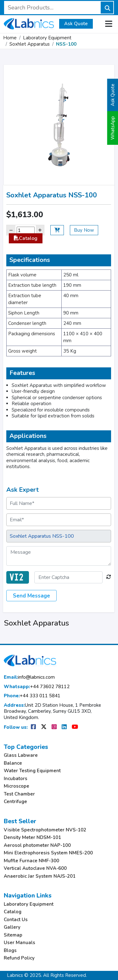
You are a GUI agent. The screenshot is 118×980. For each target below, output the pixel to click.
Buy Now (84, 230)
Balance (13, 763)
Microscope (17, 786)
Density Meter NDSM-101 (32, 838)
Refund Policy (19, 958)
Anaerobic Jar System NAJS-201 (40, 876)
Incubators (16, 779)
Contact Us (16, 920)
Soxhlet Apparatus (30, 44)
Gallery (12, 927)
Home (10, 38)
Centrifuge (15, 802)
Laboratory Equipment (47, 38)
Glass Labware (21, 755)
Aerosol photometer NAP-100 (37, 845)
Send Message (31, 596)
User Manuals (20, 943)
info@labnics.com (29, 677)
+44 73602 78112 (37, 687)
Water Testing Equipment (32, 771)
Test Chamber (19, 794)
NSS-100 (66, 44)
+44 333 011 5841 (32, 696)
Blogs (10, 951)
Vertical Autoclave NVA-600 (35, 868)
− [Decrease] (11, 230)
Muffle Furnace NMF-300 (31, 861)
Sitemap (13, 935)
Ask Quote (76, 24)
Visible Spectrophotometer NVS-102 (45, 830)
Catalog (26, 238)
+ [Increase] (40, 230)
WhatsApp (113, 128)
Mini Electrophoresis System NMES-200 (48, 853)
